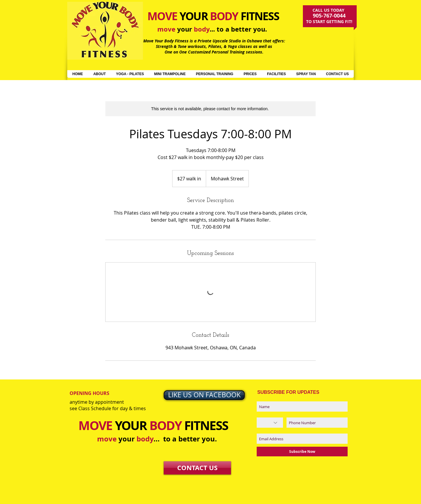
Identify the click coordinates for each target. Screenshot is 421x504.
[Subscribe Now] (302, 452)
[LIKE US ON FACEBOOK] (204, 395)
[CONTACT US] (197, 468)
